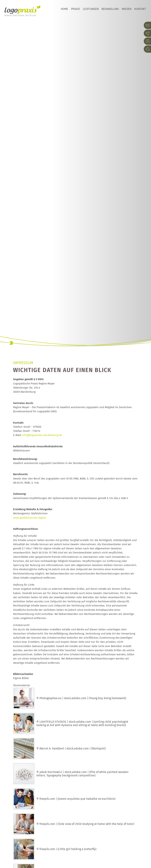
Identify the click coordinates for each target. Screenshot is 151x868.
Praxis (75, 10)
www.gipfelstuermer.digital (29, 518)
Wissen (127, 10)
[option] (75, 55)
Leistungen (91, 10)
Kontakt (140, 10)
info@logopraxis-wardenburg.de (42, 435)
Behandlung (110, 10)
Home (64, 10)
